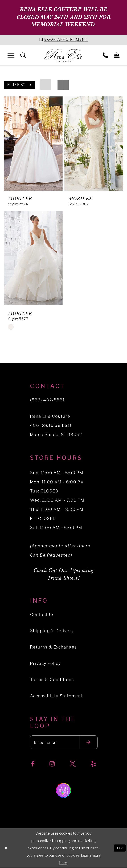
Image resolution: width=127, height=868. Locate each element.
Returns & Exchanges (53, 647)
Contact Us (42, 615)
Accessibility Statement (56, 696)
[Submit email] (89, 743)
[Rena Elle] (64, 56)
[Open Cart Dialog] (117, 55)
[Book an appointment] (64, 40)
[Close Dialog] (6, 848)
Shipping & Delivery (52, 631)
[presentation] (33, 144)
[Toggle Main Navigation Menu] (11, 55)
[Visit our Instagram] (52, 764)
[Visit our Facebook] (33, 764)
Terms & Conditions (52, 680)
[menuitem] (11, 55)
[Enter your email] (64, 743)
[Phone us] (105, 55)
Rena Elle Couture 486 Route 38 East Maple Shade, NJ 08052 (56, 425)
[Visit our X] (73, 764)
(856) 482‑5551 (47, 400)
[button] (19, 85)
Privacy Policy (45, 663)
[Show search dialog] (23, 55)
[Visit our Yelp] (93, 764)
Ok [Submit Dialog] (120, 848)
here (63, 863)
